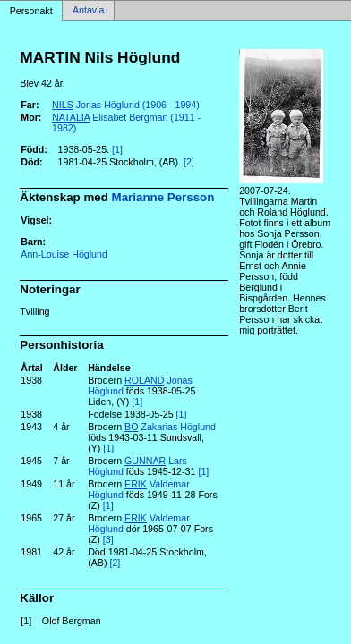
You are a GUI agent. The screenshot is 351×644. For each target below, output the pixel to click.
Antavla (89, 11)
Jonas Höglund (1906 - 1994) (126, 105)
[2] (189, 162)
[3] (108, 539)
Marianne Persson (163, 197)
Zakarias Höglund (170, 427)
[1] (117, 149)
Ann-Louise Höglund (64, 254)
